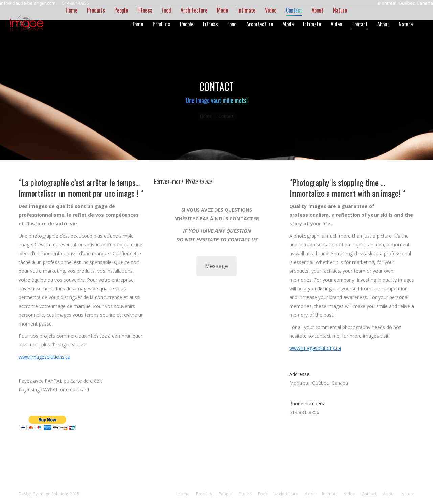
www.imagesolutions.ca (44, 357)
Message (216, 266)
